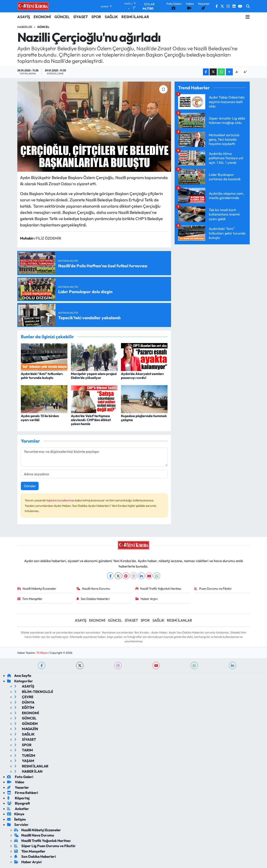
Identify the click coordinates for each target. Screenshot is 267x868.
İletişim (16, 819)
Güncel (43, 27)
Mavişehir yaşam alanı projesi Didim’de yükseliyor (94, 376)
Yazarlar (18, 787)
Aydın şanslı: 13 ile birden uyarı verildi (40, 418)
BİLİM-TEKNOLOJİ (34, 692)
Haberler (25, 27)
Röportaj (18, 798)
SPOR (96, 17)
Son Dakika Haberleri (93, 599)
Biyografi (18, 803)
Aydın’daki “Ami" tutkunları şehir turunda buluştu (42, 376)
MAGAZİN (26, 729)
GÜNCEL (62, 17)
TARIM (24, 750)
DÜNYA (24, 702)
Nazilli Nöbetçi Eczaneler (37, 589)
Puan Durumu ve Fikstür (213, 589)
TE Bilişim (42, 653)
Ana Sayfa (19, 676)
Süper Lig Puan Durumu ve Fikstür (45, 846)
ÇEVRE (24, 697)
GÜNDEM (26, 724)
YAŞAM (24, 761)
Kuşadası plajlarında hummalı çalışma (144, 418)
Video (16, 782)
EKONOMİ (42, 17)
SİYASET (81, 17)
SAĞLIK (111, 17)
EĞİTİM (24, 707)
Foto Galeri (20, 777)
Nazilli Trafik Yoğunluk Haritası (158, 589)
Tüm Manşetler (30, 599)
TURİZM (25, 755)
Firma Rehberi (23, 793)
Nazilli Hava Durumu (93, 589)
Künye (16, 814)
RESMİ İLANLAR (135, 17)
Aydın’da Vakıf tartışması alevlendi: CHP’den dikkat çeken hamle (91, 420)
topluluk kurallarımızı (61, 500)
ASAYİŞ (24, 17)
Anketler (18, 809)
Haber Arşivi (147, 599)
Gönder (30, 486)
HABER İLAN (28, 771)
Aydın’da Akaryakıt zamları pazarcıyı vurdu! (142, 376)
